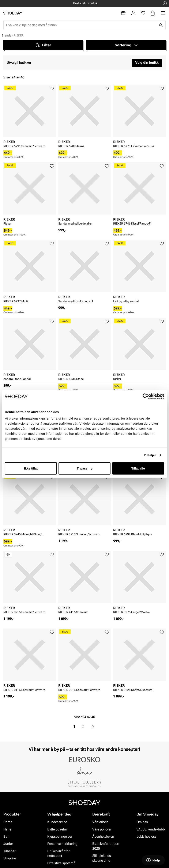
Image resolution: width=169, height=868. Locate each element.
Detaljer (150, 455)
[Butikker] (123, 13)
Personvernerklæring (62, 844)
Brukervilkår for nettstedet (58, 853)
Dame (8, 822)
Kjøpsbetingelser (60, 836)
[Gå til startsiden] (13, 13)
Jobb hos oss (147, 836)
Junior (8, 844)
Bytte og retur (57, 829)
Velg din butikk (147, 63)
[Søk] (161, 25)
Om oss (142, 822)
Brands (6, 35)
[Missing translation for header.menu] (163, 13)
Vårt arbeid (100, 822)
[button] (126, 45)
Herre (7, 829)
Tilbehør (9, 851)
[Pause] (165, 3)
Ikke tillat (31, 468)
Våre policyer (102, 829)
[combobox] (81, 25)
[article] (30, 118)
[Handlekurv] (153, 13)
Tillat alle (138, 468)
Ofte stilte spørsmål (62, 863)
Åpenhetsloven (103, 836)
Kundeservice (57, 822)
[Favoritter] (143, 13)
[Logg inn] (133, 13)
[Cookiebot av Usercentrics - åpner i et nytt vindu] (146, 396)
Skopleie (10, 858)
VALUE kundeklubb (151, 829)
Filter (43, 45)
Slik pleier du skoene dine (102, 858)
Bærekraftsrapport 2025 (106, 846)
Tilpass (85, 468)
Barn (7, 836)
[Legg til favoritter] (52, 89)
